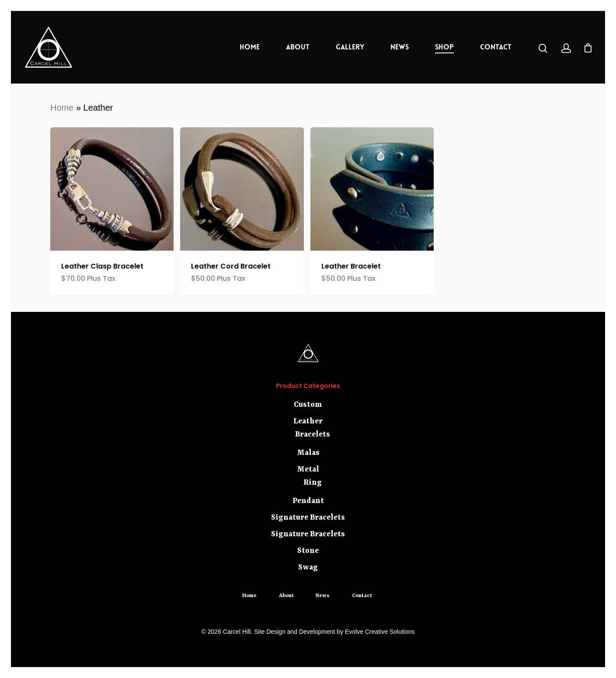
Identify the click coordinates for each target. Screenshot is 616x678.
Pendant (308, 501)
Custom (308, 405)
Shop (444, 47)
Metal (308, 469)
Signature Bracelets (308, 517)
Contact (496, 47)
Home (250, 47)
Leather (308, 421)
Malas (308, 453)
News (400, 47)
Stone (308, 551)
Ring (313, 482)
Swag (308, 567)
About (298, 47)
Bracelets (313, 434)
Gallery (350, 47)
